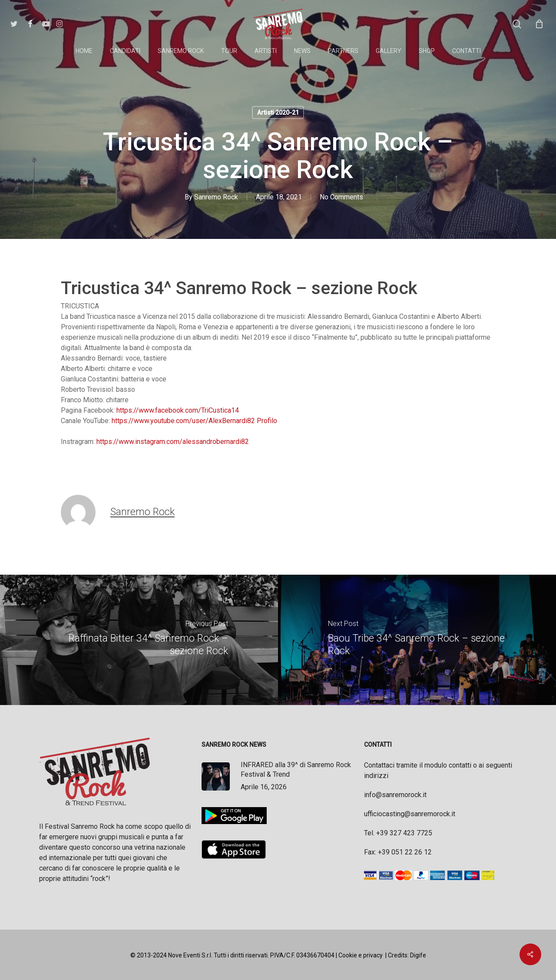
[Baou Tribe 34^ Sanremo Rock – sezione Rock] (417, 640)
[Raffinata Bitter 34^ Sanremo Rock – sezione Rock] (139, 640)
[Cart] (539, 24)
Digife (418, 955)
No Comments (341, 197)
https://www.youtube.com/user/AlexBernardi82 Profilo (194, 421)
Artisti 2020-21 (278, 113)
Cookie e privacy (361, 955)
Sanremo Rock (216, 197)
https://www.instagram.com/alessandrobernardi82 (173, 442)
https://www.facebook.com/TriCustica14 (178, 410)
